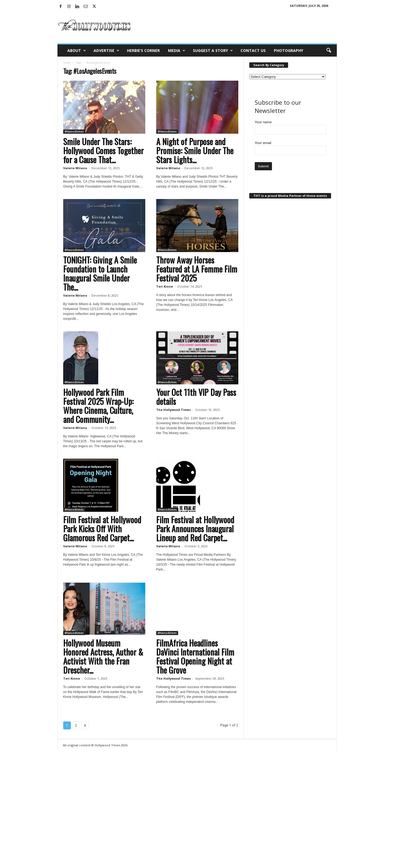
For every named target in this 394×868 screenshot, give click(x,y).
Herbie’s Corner (143, 50)
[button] (329, 51)
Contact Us (253, 50)
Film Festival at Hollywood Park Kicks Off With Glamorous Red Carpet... (102, 529)
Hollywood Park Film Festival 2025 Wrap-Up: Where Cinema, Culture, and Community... (98, 406)
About (77, 51)
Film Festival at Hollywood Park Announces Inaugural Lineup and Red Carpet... (195, 529)
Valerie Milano (75, 168)
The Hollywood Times (173, 410)
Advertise (106, 51)
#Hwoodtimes (74, 131)
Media (177, 51)
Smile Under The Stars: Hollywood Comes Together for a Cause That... (103, 150)
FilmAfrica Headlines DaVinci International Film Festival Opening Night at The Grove (195, 656)
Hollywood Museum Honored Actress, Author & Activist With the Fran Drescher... (103, 656)
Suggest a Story (213, 51)
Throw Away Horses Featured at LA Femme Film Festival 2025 (197, 269)
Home (67, 63)
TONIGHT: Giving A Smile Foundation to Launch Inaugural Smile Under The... (100, 273)
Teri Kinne (165, 286)
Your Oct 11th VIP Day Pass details (196, 397)
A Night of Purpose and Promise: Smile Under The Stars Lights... (195, 150)
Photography (289, 50)
